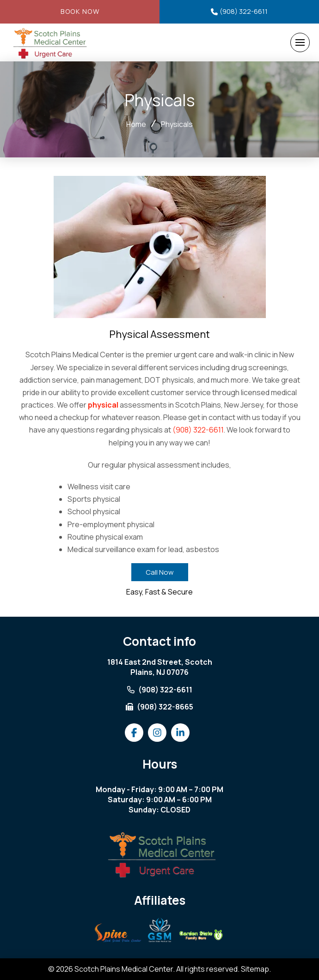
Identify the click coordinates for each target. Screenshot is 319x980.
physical (103, 405)
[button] (300, 42)
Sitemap (255, 969)
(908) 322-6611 (198, 430)
